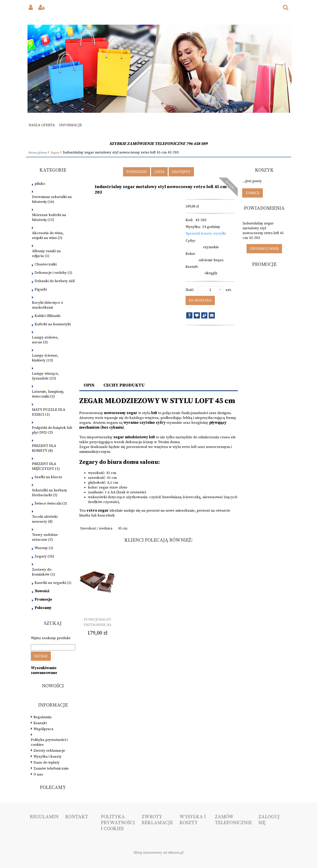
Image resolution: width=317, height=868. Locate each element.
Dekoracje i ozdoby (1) (53, 273)
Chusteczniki (46, 264)
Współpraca (43, 729)
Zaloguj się (269, 820)
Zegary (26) (44, 556)
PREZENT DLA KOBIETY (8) (44, 448)
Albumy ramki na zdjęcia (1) (46, 254)
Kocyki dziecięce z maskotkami (47, 305)
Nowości (42, 591)
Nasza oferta (42, 125)
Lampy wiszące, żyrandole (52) (45, 376)
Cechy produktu (124, 385)
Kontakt (40, 723)
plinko (40, 184)
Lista (159, 172)
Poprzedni (137, 172)
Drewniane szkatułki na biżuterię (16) (52, 199)
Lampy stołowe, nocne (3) (45, 340)
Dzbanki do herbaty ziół (55, 281)
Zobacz (252, 193)
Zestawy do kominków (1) (43, 572)
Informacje (71, 125)
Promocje (43, 600)
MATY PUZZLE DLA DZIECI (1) (49, 412)
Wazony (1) (44, 548)
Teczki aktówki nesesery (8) (45, 519)
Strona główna (38, 153)
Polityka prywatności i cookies (49, 742)
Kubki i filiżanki (47, 316)
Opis (89, 385)
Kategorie (53, 170)
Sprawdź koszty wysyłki (206, 233)
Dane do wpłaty (47, 763)
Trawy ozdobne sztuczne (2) (45, 537)
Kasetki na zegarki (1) (53, 583)
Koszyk (264, 170)
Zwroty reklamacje (49, 751)
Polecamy (43, 608)
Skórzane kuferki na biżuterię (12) (49, 217)
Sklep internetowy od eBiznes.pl (159, 853)
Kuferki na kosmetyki (53, 324)
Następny (181, 172)
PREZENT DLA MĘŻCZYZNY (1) (46, 466)
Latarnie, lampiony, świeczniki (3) (48, 394)
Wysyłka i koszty (48, 757)
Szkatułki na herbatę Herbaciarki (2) (49, 493)
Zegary (55, 153)
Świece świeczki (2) (51, 503)
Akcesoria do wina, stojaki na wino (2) (48, 235)
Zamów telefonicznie (51, 768)
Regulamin (42, 717)
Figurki (41, 289)
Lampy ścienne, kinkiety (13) (45, 358)
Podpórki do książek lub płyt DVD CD (52, 430)
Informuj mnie (264, 249)
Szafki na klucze (48, 477)
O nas (38, 774)
